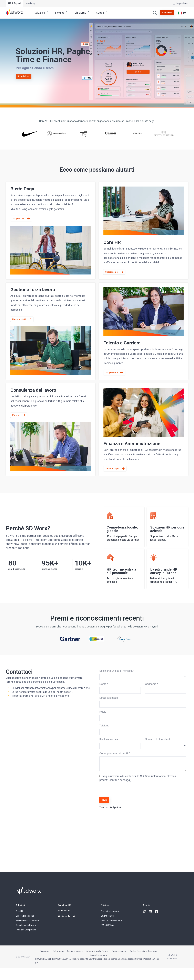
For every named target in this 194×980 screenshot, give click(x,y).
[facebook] (156, 912)
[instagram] (145, 912)
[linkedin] (151, 912)
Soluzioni (20, 905)
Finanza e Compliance (26, 930)
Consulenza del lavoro (26, 925)
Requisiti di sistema (99, 955)
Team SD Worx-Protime (111, 920)
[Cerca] (155, 13)
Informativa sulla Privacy (97, 951)
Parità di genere (119, 951)
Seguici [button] (147, 905)
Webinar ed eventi (67, 916)
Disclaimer (45, 951)
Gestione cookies (75, 951)
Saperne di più (19, 319)
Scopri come (111, 272)
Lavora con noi (107, 916)
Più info (16, 415)
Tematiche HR (65, 905)
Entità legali (58, 951)
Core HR (19, 911)
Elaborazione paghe (25, 916)
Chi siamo (105, 905)
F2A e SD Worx (107, 925)
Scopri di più (24, 76)
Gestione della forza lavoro (28, 920)
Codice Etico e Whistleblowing (143, 951)
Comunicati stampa (110, 911)
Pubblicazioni (65, 911)
